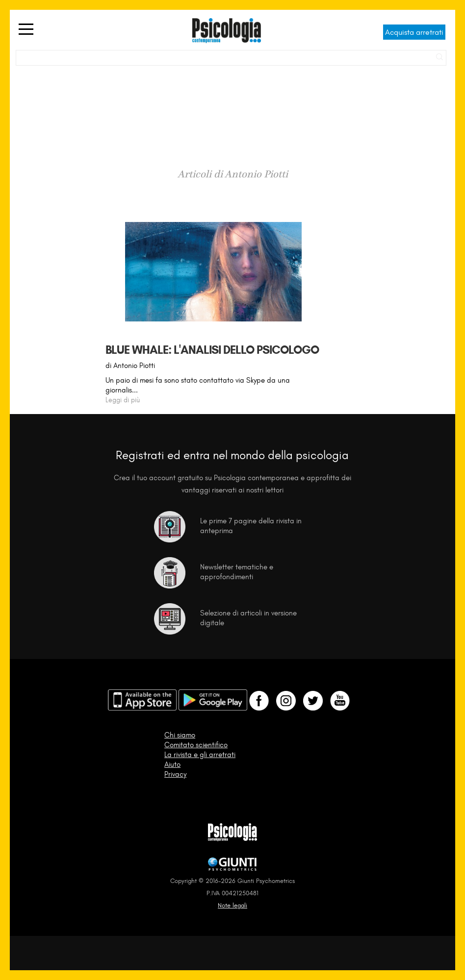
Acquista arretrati (414, 32)
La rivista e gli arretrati (200, 755)
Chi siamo (180, 735)
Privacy (175, 774)
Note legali (232, 905)
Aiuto (172, 764)
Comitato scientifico (196, 745)
